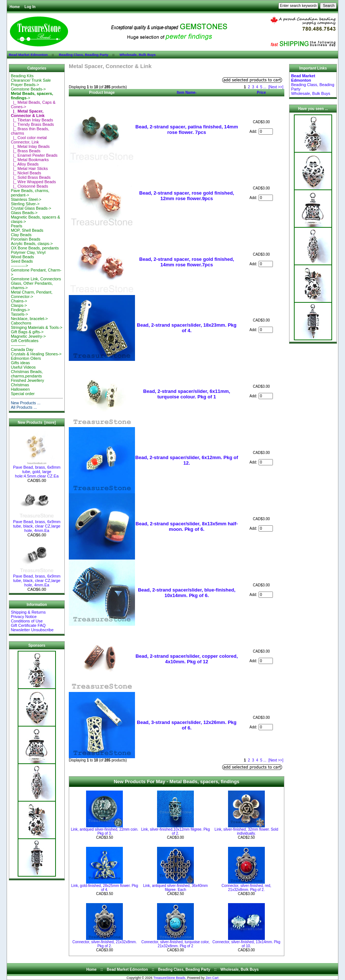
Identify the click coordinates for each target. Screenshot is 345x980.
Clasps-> (19, 305)
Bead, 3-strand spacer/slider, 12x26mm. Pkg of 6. (187, 725)
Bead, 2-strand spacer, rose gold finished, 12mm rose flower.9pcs (187, 196)
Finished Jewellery (27, 380)
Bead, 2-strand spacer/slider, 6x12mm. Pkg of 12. (187, 460)
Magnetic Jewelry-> (28, 336)
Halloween (20, 389)
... (265, 87)
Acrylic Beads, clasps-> (32, 244)
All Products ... (24, 407)
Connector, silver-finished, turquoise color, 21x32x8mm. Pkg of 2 (175, 944)
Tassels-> (19, 314)
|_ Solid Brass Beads (31, 177)
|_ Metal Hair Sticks (29, 168)
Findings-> (20, 310)
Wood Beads (22, 257)
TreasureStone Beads (169, 978)
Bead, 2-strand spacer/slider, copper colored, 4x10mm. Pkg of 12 (186, 659)
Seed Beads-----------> (22, 263)
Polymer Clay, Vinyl (28, 252)
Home (15, 7)
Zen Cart (212, 978)
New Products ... (26, 403)
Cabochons (21, 323)
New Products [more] (37, 422)
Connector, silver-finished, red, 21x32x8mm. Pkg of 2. (246, 888)
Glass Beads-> (24, 213)
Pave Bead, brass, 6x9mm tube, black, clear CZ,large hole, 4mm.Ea (37, 524)
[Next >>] (276, 87)
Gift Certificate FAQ (28, 625)
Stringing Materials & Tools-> (36, 327)
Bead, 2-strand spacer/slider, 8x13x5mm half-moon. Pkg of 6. (186, 526)
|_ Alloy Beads (25, 164)
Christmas (20, 385)
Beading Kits (22, 76)
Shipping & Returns (28, 612)
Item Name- (187, 93)
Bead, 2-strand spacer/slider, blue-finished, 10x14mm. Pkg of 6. (187, 593)
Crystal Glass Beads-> (31, 208)
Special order (23, 394)
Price (261, 93)
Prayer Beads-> (25, 85)
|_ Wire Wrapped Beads (33, 182)
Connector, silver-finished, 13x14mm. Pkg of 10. (247, 944)
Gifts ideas (20, 363)
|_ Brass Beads (26, 151)
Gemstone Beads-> (28, 89)
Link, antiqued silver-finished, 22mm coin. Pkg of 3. (105, 831)
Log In (30, 7)
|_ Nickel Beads (26, 173)
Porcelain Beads (25, 239)
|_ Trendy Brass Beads (32, 124)
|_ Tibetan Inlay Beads (32, 120)
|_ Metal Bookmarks (30, 160)
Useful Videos (23, 367)
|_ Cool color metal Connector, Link (29, 140)
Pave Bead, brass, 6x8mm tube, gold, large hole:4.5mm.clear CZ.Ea (37, 470)
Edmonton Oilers (26, 358)
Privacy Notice (24, 617)
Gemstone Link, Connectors (36, 279)
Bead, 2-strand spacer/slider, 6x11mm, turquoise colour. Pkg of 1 (186, 394)
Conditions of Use (27, 621)
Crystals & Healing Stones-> (36, 354)
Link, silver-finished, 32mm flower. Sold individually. (246, 831)
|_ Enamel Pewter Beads (34, 155)
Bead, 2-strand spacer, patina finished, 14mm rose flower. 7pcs (187, 129)
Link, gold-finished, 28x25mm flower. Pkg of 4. (104, 888)
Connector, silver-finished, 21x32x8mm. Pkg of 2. (105, 944)
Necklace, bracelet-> (29, 319)
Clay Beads (21, 235)
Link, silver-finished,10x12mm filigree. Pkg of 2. (176, 831)
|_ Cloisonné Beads (29, 186)
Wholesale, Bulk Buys (138, 55)
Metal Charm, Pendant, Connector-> (31, 294)
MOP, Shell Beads (27, 230)
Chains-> (19, 301)
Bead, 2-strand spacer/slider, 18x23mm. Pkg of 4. (187, 328)
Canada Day (22, 349)
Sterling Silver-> (25, 204)
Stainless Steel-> (26, 199)
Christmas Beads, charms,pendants (27, 374)
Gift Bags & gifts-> (27, 332)
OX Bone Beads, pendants (35, 248)
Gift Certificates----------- (24, 343)
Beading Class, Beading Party (84, 55)
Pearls (16, 226)
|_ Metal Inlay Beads (30, 146)
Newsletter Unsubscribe (32, 630)
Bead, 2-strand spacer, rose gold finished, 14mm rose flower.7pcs (187, 262)
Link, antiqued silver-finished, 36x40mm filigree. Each (175, 888)
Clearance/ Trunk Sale (31, 80)
